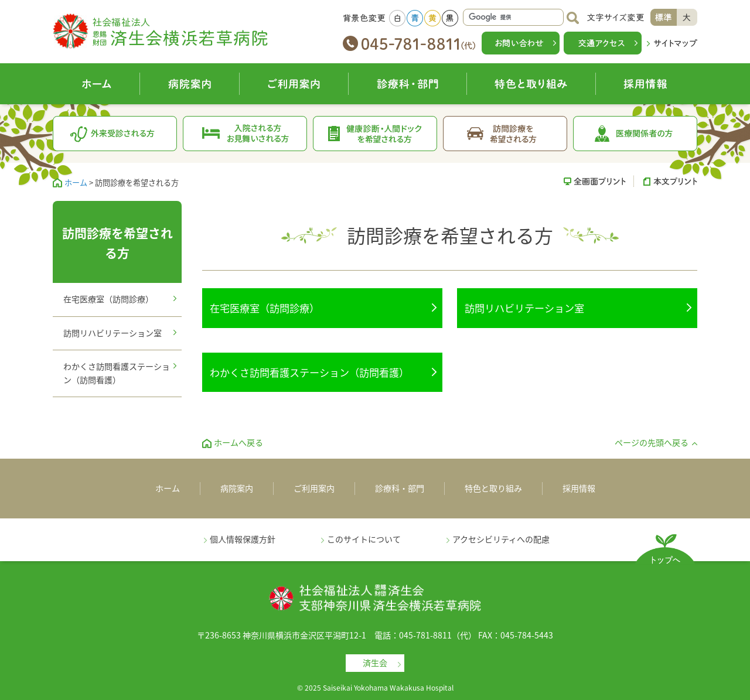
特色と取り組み (531, 84)
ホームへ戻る (238, 443)
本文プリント (666, 181)
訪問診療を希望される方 (505, 134)
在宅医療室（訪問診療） (265, 308)
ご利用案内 (294, 84)
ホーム (96, 84)
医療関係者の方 (635, 134)
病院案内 (190, 84)
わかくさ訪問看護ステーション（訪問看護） (309, 372)
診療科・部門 (408, 84)
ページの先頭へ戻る (652, 443)
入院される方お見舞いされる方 (245, 134)
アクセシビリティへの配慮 (501, 539)
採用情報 (646, 84)
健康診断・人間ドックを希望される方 (375, 134)
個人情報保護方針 (243, 539)
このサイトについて (364, 539)
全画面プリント (599, 181)
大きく (687, 17)
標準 (664, 17)
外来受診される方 (115, 134)
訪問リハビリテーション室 (524, 308)
